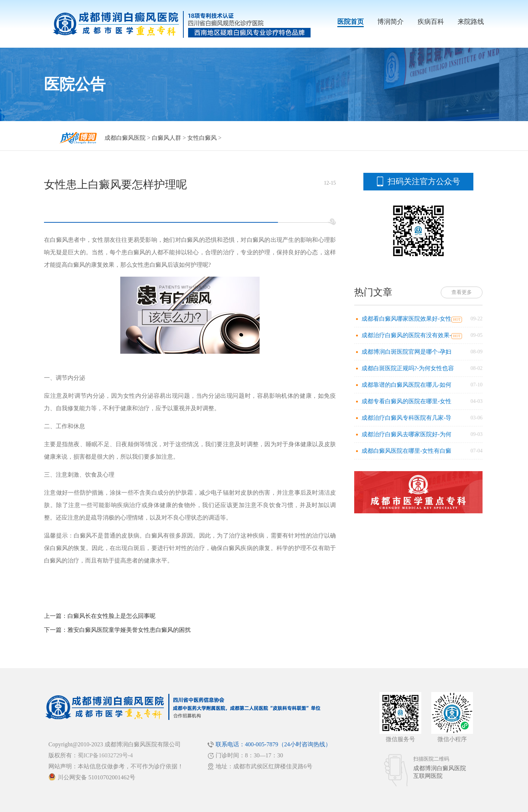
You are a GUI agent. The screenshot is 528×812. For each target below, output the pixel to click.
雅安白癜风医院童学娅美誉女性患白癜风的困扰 (129, 630)
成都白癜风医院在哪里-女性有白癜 (406, 451)
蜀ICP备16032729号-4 (105, 755)
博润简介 (390, 22)
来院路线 (471, 22)
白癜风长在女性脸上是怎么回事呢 (111, 616)
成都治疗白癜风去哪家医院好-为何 (406, 434)
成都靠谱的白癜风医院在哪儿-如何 (406, 385)
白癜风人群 (166, 138)
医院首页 (351, 22)
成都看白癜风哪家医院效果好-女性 (406, 319)
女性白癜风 (202, 138)
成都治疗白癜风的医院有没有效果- (406, 335)
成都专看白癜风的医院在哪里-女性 (406, 401)
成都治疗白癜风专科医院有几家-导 (406, 418)
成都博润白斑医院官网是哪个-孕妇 (406, 352)
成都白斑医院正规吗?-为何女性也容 (408, 368)
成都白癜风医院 (125, 138)
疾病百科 (431, 22)
